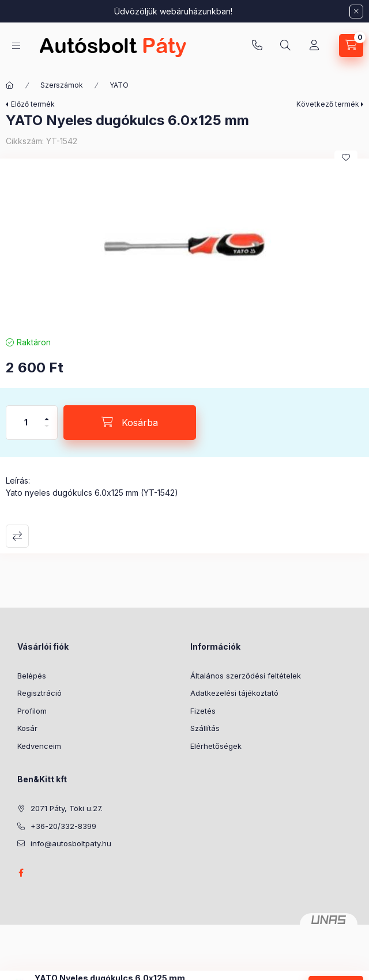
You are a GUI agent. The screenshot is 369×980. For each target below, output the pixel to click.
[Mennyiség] (26, 423)
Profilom (32, 711)
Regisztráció (39, 693)
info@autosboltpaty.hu (71, 843)
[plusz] (47, 414)
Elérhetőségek (216, 746)
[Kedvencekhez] (346, 157)
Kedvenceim (39, 746)
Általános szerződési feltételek (246, 676)
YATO (119, 85)
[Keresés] (285, 46)
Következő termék (328, 104)
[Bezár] (356, 12)
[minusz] (47, 431)
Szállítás (205, 728)
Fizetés (203, 711)
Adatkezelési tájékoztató (234, 693)
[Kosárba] (130, 423)
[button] (184, 244)
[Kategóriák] (16, 46)
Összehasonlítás (17, 536)
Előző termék (33, 104)
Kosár (27, 728)
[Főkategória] (10, 85)
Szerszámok (62, 85)
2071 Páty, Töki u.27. (67, 808)
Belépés (32, 676)
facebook (21, 873)
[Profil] (314, 46)
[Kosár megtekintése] (351, 46)
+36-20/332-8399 (257, 46)
